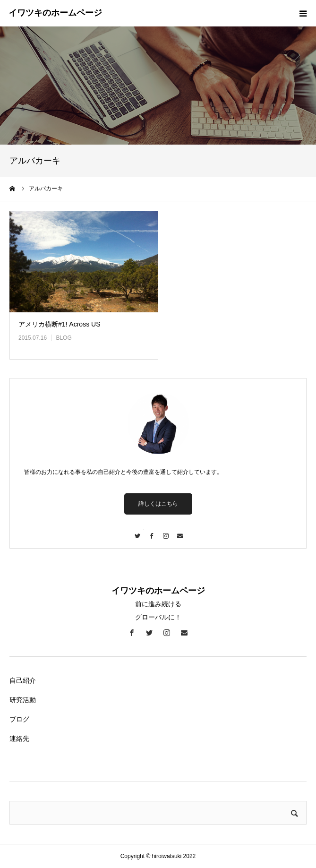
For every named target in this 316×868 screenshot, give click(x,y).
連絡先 (19, 739)
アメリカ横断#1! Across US (59, 324)
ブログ (19, 719)
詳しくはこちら (158, 504)
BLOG (64, 338)
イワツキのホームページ (55, 13)
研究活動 (23, 700)
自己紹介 (23, 680)
